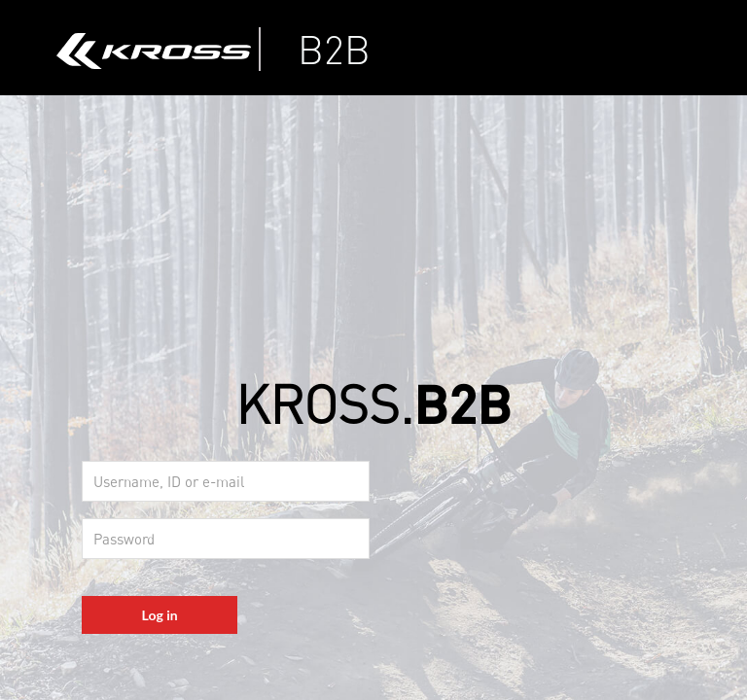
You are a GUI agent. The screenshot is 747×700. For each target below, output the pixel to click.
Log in (160, 615)
